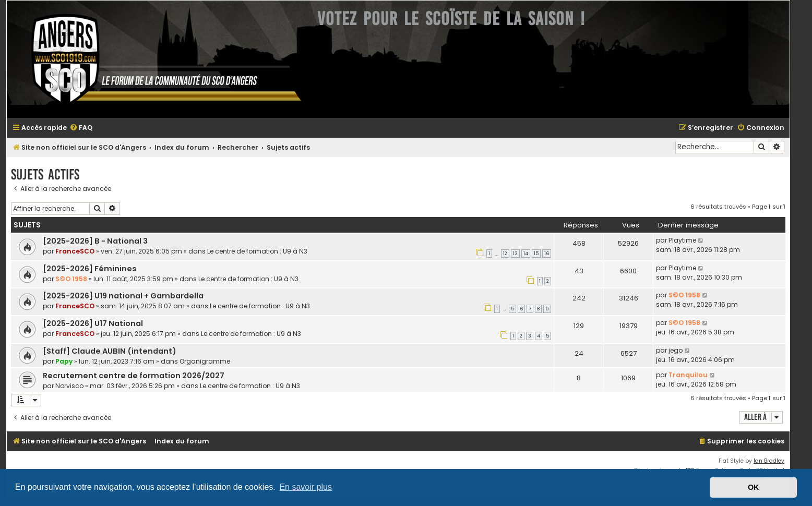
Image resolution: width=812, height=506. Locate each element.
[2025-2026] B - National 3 (95, 241)
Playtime (682, 240)
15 (536, 254)
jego (676, 350)
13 (515, 254)
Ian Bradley (769, 461)
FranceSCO (75, 251)
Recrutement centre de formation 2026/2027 (134, 376)
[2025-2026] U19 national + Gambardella (123, 296)
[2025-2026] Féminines (90, 269)
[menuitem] (81, 128)
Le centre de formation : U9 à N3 (257, 251)
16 (547, 254)
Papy (64, 361)
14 (526, 254)
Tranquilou (688, 375)
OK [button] (754, 487)
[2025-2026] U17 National (93, 323)
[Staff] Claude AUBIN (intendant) (110, 351)
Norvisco (69, 386)
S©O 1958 (71, 279)
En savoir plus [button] (306, 487)
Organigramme (205, 361)
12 (505, 254)
